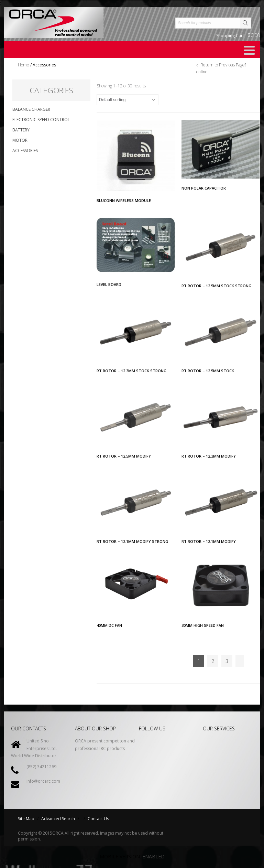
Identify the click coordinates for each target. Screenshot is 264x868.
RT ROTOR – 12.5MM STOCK (208, 371)
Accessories (25, 151)
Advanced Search (58, 819)
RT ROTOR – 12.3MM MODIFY (209, 456)
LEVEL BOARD (109, 284)
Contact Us (98, 819)
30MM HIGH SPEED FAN (203, 625)
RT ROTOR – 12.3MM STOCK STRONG (131, 371)
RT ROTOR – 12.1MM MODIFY (209, 541)
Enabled (153, 856)
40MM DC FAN (109, 625)
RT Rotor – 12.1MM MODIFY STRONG (132, 541)
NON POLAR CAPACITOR (204, 188)
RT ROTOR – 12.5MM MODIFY (124, 456)
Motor (20, 140)
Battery (21, 130)
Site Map (26, 819)
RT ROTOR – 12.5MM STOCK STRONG (216, 286)
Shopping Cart (238, 35)
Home (24, 65)
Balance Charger (31, 109)
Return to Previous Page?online (221, 68)
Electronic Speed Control (41, 120)
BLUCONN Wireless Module (124, 200)
